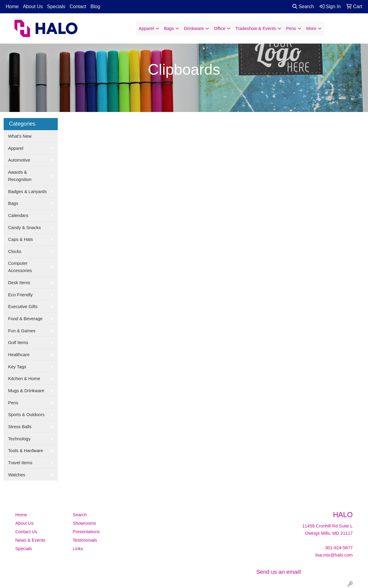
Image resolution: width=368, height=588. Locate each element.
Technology (19, 439)
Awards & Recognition (20, 176)
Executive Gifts (23, 307)
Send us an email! (279, 572)
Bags (169, 28)
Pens (291, 28)
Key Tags (17, 367)
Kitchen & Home (24, 379)
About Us (33, 7)
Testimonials (85, 540)
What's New (20, 136)
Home (12, 7)
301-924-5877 (339, 548)
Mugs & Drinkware (26, 391)
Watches (17, 475)
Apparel (146, 28)
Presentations (86, 532)
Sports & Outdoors (26, 415)
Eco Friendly (20, 295)
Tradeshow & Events (256, 28)
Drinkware (194, 28)
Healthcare (19, 355)
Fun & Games (22, 331)
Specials (56, 7)
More (311, 28)
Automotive (19, 160)
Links (78, 549)
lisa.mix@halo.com (334, 555)
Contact (78, 7)
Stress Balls (20, 427)
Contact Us (26, 532)
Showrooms (85, 523)
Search (303, 7)
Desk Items (19, 283)
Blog (95, 7)
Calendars (18, 215)
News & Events (30, 540)
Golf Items (18, 343)
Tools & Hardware (26, 451)
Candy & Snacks (24, 228)
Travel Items (20, 463)
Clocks (15, 251)
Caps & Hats (21, 239)
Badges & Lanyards (28, 192)
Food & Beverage (25, 319)
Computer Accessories (20, 267)
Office (220, 28)
